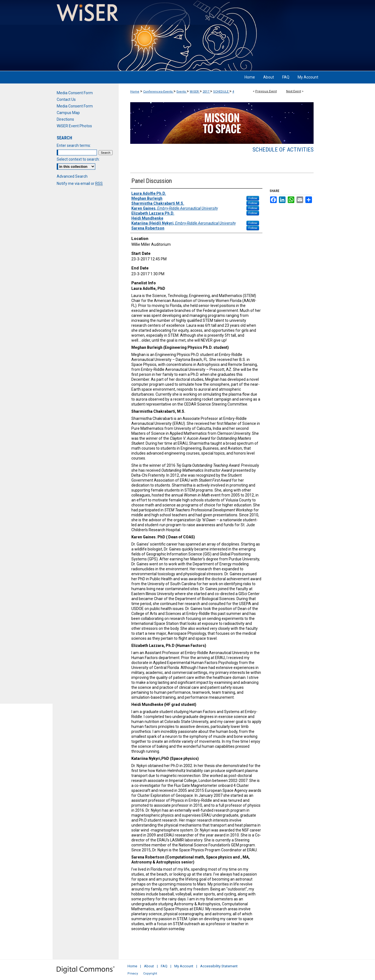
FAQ (164, 966)
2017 (206, 92)
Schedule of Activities (283, 150)
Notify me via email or (80, 183)
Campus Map (68, 113)
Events (182, 92)
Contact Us (66, 99)
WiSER (195, 92)
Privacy (133, 974)
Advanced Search (72, 176)
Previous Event (266, 91)
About (149, 966)
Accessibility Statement (219, 966)
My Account (184, 966)
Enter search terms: (74, 145)
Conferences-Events (158, 92)
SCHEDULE (221, 92)
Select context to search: (78, 159)
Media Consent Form (75, 93)
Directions (65, 119)
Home (135, 92)
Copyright (150, 974)
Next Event (294, 91)
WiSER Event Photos (74, 126)
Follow (253, 198)
